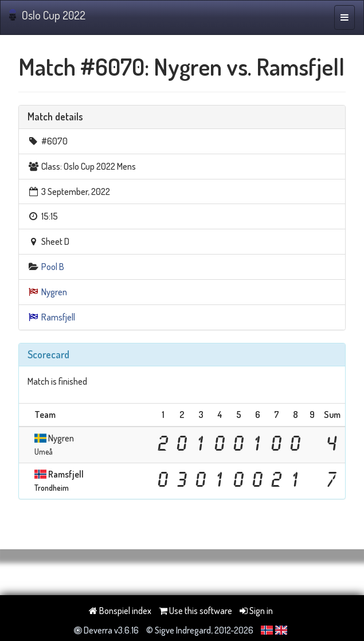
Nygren (54, 292)
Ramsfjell (58, 317)
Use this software (195, 611)
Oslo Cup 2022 (47, 15)
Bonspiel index (120, 611)
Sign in (256, 611)
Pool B (53, 267)
